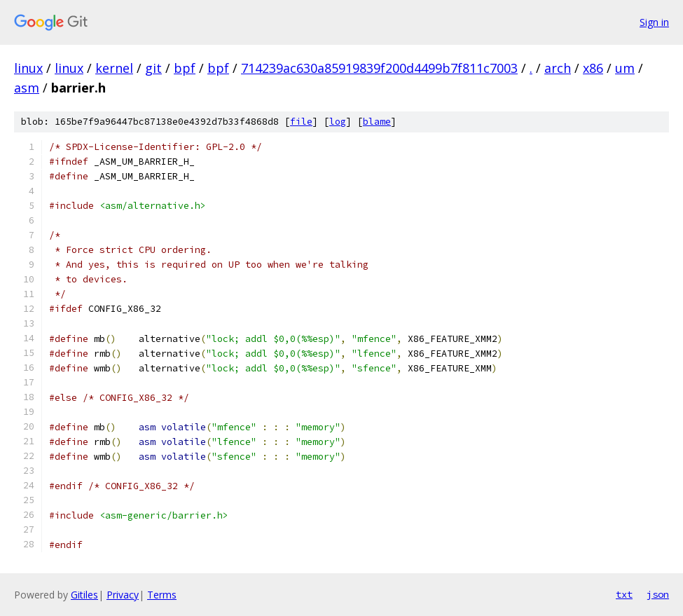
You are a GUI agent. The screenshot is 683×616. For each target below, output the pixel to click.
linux (28, 68)
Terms (162, 595)
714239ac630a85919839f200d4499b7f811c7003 (379, 68)
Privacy (123, 595)
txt (624, 594)
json (658, 594)
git (153, 68)
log (338, 122)
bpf (185, 68)
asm (27, 88)
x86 (593, 68)
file (301, 122)
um (625, 68)
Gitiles (84, 595)
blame (377, 122)
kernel (114, 68)
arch (558, 68)
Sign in (654, 22)
